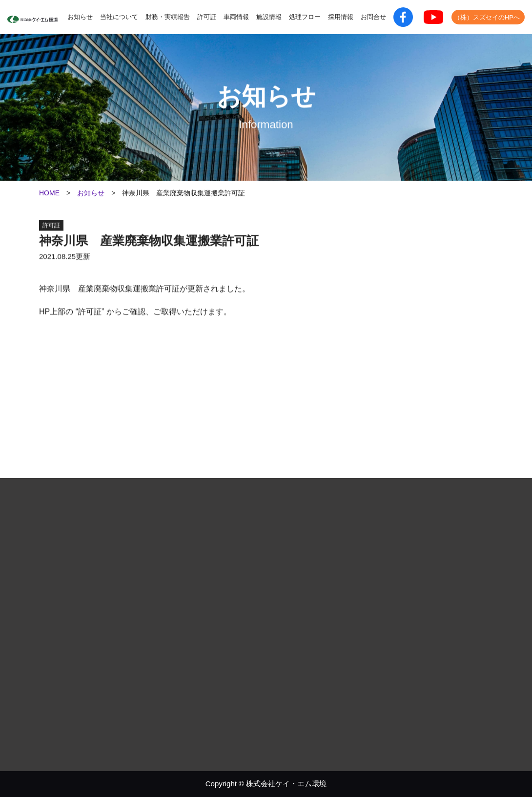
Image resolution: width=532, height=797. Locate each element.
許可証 (207, 17)
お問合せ (373, 17)
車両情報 (236, 17)
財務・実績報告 (168, 17)
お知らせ (80, 17)
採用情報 (341, 17)
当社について (119, 17)
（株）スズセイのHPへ (487, 17)
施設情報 (269, 17)
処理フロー (305, 17)
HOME (49, 193)
